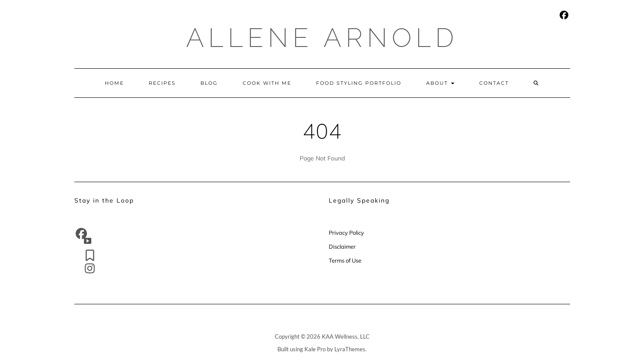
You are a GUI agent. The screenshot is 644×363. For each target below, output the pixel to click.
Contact (494, 83)
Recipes (162, 83)
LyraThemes (350, 349)
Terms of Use (345, 260)
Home (114, 83)
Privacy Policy (347, 233)
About (440, 83)
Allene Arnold (322, 38)
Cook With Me (267, 83)
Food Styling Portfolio (359, 83)
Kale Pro (315, 349)
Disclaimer (342, 246)
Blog (209, 83)
